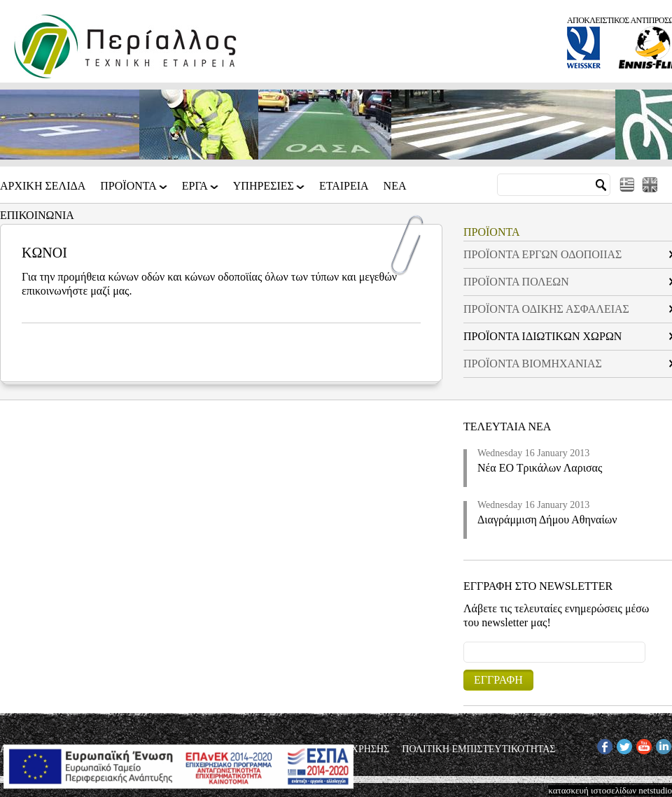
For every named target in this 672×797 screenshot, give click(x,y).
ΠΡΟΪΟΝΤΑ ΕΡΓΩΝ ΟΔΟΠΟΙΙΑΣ (542, 254)
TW (624, 744)
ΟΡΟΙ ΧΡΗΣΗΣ (358, 749)
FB (603, 744)
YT (642, 744)
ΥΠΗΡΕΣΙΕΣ (265, 191)
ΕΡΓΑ (196, 191)
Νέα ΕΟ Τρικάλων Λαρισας (540, 468)
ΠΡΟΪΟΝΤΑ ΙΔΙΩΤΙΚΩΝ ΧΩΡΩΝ (542, 336)
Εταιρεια (344, 186)
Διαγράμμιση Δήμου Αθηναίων (547, 520)
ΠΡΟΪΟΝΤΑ (129, 191)
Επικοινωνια (37, 216)
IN (661, 744)
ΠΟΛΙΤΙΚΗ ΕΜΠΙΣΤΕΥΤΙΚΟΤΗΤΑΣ (478, 749)
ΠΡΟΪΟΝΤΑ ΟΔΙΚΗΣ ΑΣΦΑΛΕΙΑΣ (546, 309)
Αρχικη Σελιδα (43, 186)
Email (464, 641)
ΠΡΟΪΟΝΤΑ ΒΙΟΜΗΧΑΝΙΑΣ (533, 364)
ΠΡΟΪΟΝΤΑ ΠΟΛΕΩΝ (516, 282)
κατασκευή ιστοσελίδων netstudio (610, 790)
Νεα (395, 186)
